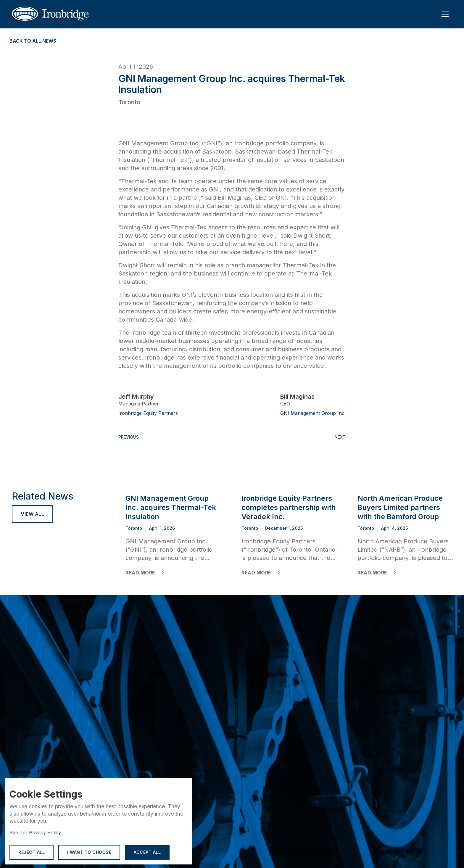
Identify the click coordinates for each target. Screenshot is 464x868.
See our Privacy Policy (35, 832)
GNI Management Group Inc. (313, 413)
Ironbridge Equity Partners (148, 413)
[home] (54, 14)
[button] (445, 14)
